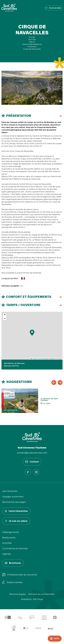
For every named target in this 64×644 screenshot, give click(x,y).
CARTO (60, 359)
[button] (32, 333)
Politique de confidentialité (41, 594)
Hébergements (11, 532)
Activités (7, 543)
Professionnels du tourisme (20, 575)
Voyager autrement (13, 497)
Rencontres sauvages (14, 502)
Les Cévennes (10, 491)
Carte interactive (16, 511)
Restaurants (9, 538)
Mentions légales (17, 594)
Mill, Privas (38, 599)
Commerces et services (15, 549)
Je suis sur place (53, 8)
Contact (32, 462)
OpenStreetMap (43, 359)
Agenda (6, 554)
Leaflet (33, 359)
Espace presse (12, 582)
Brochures (13, 563)
